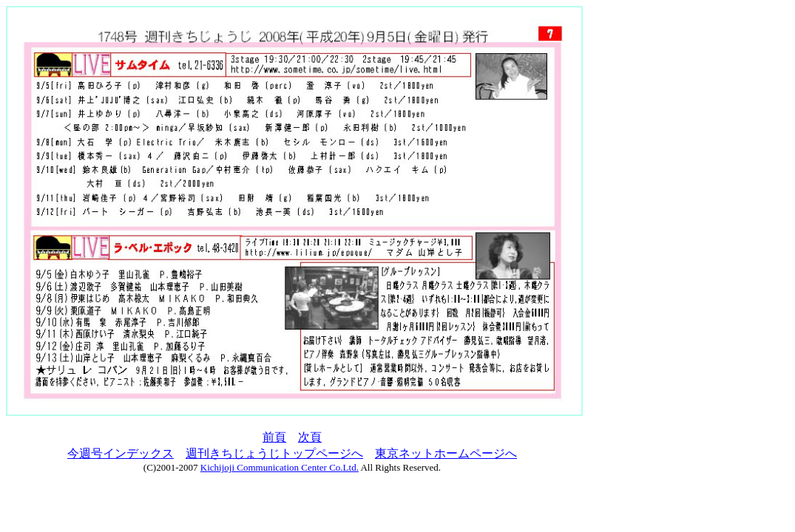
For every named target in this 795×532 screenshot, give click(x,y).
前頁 (274, 437)
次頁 (310, 437)
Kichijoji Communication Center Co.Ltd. (280, 467)
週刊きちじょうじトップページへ (274, 453)
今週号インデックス (121, 453)
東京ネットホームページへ (446, 453)
